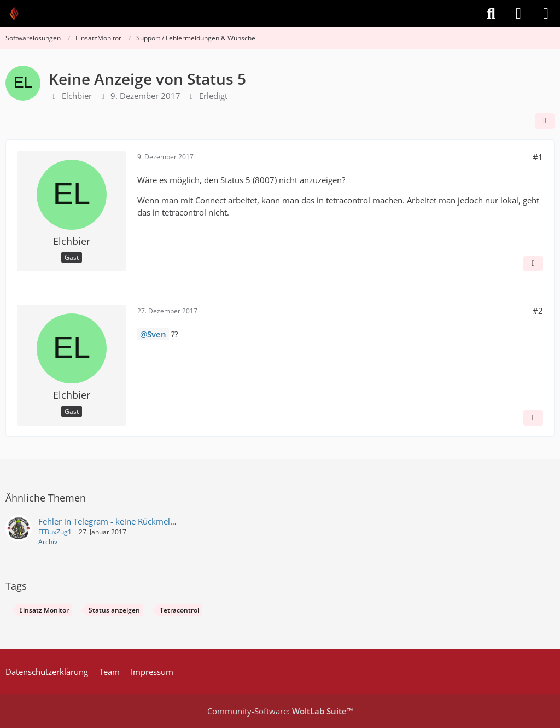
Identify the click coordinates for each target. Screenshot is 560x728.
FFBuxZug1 (55, 532)
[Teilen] (545, 121)
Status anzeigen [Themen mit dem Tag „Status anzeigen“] (114, 610)
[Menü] (546, 14)
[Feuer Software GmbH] (18, 14)
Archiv (48, 542)
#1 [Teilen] (538, 157)
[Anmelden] (518, 14)
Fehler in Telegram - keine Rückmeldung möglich (130, 521)
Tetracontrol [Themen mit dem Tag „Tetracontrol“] (179, 610)
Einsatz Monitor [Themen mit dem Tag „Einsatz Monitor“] (44, 610)
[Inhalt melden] (533, 264)
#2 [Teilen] (538, 311)
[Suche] (491, 14)
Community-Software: (280, 711)
